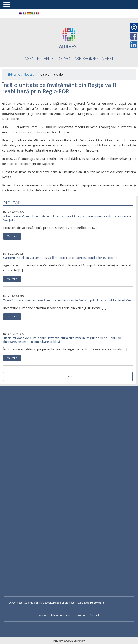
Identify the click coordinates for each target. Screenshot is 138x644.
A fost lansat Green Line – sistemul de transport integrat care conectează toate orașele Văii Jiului (67, 218)
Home (14, 74)
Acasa (43, 615)
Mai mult (12, 236)
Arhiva (68, 376)
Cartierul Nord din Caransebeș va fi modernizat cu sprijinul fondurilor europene (60, 258)
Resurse (81, 615)
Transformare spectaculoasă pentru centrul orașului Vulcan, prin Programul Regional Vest (68, 300)
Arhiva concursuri (61, 615)
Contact (94, 615)
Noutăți (29, 74)
